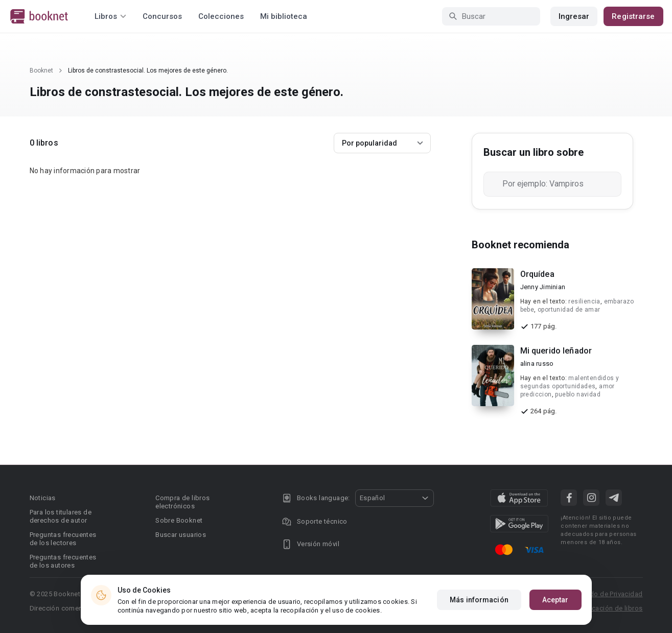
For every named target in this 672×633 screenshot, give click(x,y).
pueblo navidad (578, 394)
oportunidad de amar (569, 310)
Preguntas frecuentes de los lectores (63, 539)
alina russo (537, 364)
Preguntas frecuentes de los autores (63, 561)
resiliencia (584, 301)
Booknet (41, 71)
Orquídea (537, 274)
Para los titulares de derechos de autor (61, 516)
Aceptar (555, 600)
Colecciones (221, 16)
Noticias (43, 498)
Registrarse (633, 16)
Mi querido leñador (556, 351)
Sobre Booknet (179, 520)
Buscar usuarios (181, 535)
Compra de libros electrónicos (182, 502)
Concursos (162, 16)
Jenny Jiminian (543, 287)
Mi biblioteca (284, 16)
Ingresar (574, 16)
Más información (479, 600)
